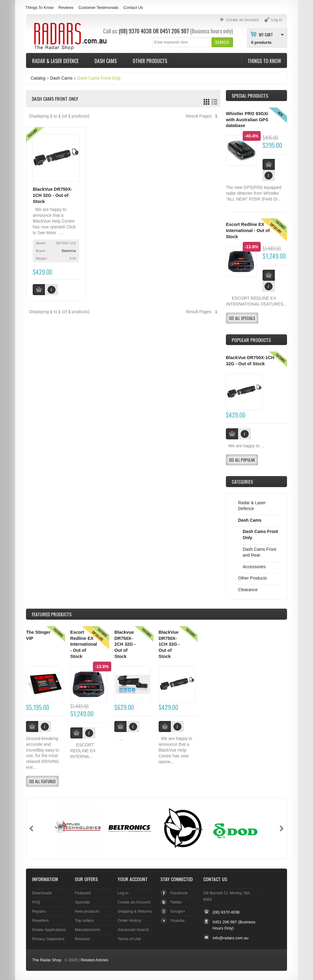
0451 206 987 (174, 31)
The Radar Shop (47, 960)
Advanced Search (133, 930)
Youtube (177, 920)
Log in (123, 893)
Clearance (248, 590)
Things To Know (39, 8)
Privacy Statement (48, 939)
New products (87, 911)
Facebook (179, 893)
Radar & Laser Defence (56, 61)
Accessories (254, 567)
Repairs (39, 911)
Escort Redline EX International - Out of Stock (248, 230)
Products (52, 614)
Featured (83, 893)
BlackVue (69, 251)
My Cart (266, 34)
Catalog (38, 78)
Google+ (178, 911)
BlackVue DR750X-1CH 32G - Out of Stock (52, 195)
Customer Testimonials (98, 8)
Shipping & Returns (135, 911)
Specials (82, 902)
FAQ (36, 902)
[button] (222, 42)
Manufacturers (88, 930)
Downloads (42, 893)
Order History (129, 920)
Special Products (250, 96)
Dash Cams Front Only (99, 78)
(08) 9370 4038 (135, 31)
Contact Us (133, 8)
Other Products (150, 61)
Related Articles (94, 960)
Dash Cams (106, 61)
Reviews (66, 8)
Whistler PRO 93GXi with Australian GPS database (247, 120)
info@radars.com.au (231, 938)
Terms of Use (129, 939)
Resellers (40, 920)
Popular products (251, 340)
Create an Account (134, 902)
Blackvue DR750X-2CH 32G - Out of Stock (125, 644)
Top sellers (84, 920)
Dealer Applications (49, 930)
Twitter (176, 902)
